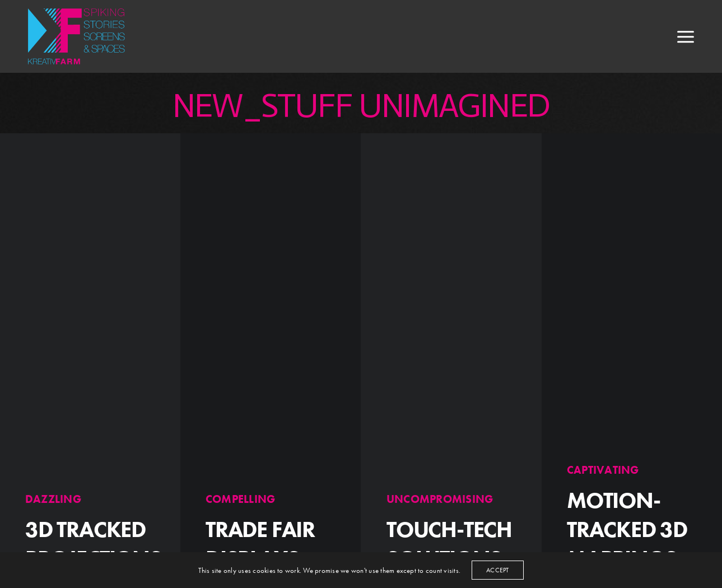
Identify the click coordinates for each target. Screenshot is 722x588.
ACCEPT (497, 570)
